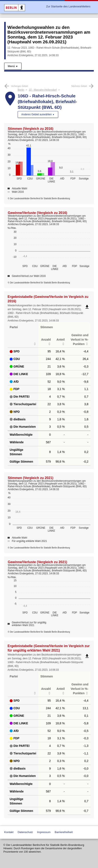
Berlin (21, 90)
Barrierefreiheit (64, 832)
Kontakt (9, 832)
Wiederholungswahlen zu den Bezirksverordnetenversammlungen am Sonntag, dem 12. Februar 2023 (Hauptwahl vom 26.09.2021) (49, 35)
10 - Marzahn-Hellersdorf (43, 90)
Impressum (44, 832)
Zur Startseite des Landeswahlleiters (68, 6)
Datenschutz (25, 832)
